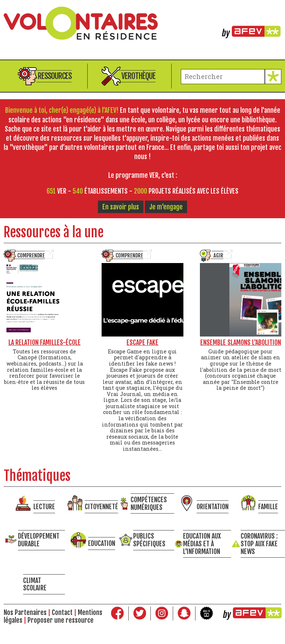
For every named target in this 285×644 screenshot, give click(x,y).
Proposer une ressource (61, 620)
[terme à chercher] (223, 77)
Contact (62, 612)
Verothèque (138, 76)
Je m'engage (166, 207)
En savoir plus (121, 207)
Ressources (55, 76)
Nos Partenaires (25, 612)
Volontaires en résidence (142, 23)
